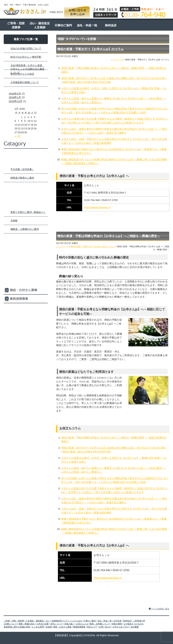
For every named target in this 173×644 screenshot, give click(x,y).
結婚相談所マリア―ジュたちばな (26, 196)
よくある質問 (157, 25)
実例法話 (110, 25)
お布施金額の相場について (25, 82)
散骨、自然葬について (100, 624)
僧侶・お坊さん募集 (26, 290)
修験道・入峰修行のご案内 (25, 229)
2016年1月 (15, 97)
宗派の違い (69, 624)
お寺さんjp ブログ (26, 325)
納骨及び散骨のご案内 (22, 178)
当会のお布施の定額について (26, 48)
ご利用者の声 (134, 25)
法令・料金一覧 (86, 25)
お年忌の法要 (43, 624)
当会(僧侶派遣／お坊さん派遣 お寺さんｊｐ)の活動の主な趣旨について (27, 69)
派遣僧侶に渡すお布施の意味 (17, 627)
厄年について (56, 624)
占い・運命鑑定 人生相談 (39, 25)
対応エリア (26, 308)
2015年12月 (16, 101)
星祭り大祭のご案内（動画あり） (28, 212)
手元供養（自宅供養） (22, 169)
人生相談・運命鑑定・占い (26, 187)
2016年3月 (15, 94)
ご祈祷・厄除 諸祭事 (16, 25)
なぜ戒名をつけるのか (134, 624)
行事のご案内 (63, 25)
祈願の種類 (117, 624)
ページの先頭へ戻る (160, 609)
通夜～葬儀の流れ (27, 624)
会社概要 (26, 333)
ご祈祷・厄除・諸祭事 (14, 621)
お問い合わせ (77, 12)
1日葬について (10, 624)
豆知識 (26, 282)
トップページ (26, 153)
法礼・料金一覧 (26, 238)
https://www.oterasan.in (97, 207)
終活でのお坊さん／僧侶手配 (26, 57)
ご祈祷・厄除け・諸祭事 (26, 162)
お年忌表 (26, 247)
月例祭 (14, 221)
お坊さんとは (82, 624)
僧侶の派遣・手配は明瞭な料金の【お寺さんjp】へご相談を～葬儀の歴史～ (109, 236)
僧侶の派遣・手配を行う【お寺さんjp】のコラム (90, 49)
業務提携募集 (26, 299)
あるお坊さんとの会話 (22, 74)
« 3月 (18, 136)
